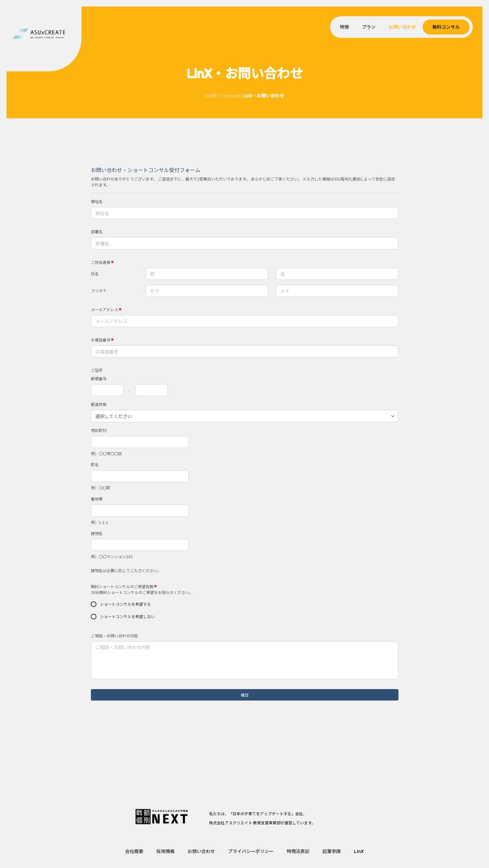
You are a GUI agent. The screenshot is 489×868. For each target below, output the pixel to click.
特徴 (344, 27)
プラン (369, 27)
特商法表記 (298, 851)
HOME (211, 95)
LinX (359, 851)
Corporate (230, 95)
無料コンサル (446, 27)
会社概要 (134, 851)
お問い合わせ (402, 27)
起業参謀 (332, 851)
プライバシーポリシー (251, 851)
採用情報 (165, 851)
